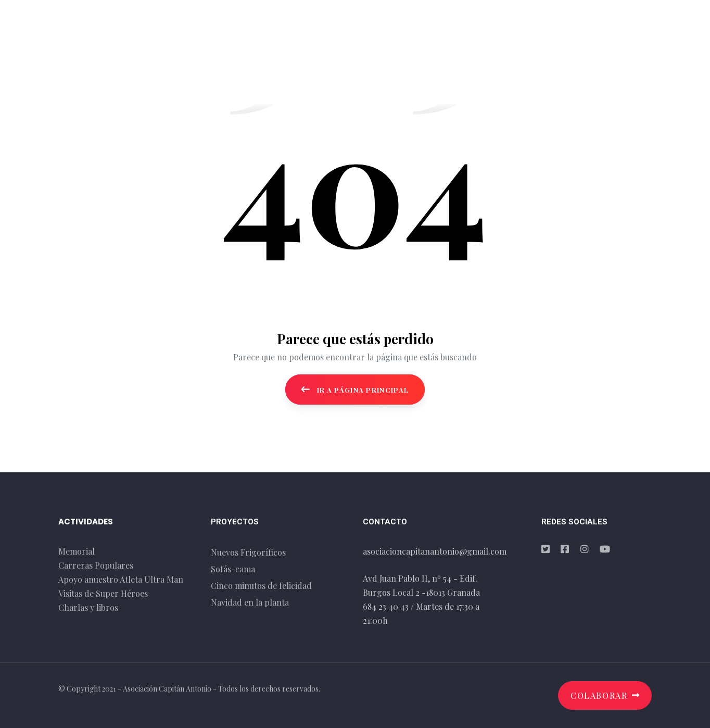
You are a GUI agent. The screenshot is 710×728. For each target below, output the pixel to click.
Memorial (77, 551)
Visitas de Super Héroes (103, 593)
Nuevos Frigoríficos (248, 552)
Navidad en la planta (250, 602)
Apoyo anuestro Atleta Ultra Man (121, 579)
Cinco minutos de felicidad (261, 586)
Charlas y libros (88, 607)
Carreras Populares (96, 565)
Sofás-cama (233, 569)
